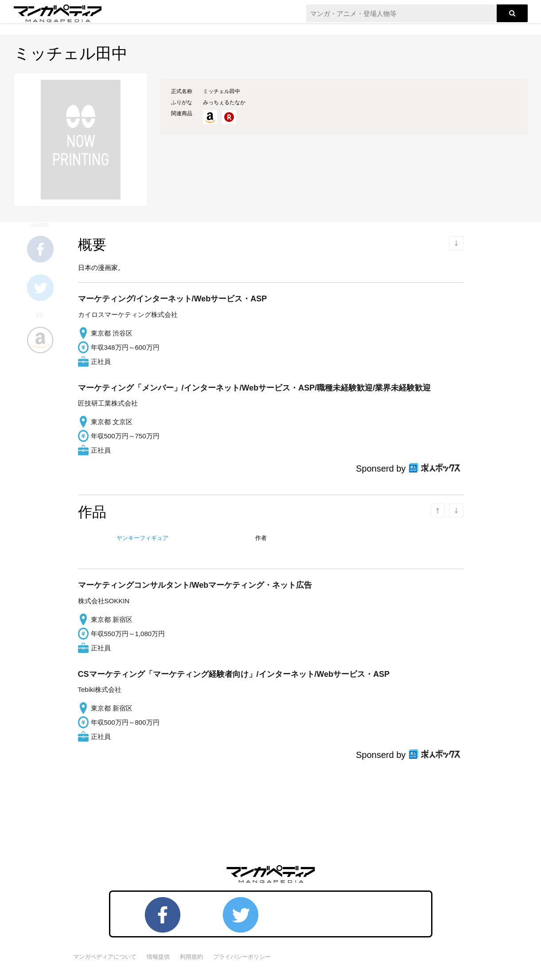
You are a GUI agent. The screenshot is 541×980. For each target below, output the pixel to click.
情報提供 (158, 957)
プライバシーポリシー (242, 957)
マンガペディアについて (105, 957)
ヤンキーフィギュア (142, 538)
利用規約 (191, 957)
